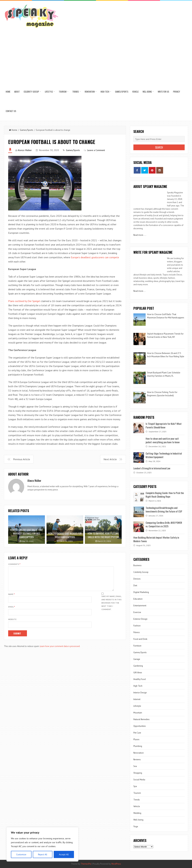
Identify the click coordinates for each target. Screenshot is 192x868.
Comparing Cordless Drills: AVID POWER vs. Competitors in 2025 (164, 524)
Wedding (137, 813)
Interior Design (140, 693)
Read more (138, 235)
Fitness (137, 632)
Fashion (137, 626)
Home (8, 92)
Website (12, 623)
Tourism (63, 92)
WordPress (116, 864)
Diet (135, 585)
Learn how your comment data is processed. (60, 650)
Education (138, 599)
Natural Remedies (141, 719)
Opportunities (140, 726)
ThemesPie (86, 864)
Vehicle (135, 92)
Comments (14, 564)
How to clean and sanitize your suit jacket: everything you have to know (163, 440)
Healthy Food (140, 679)
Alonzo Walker (25, 150)
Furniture (137, 646)
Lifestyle (49, 92)
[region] (42, 844)
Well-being (147, 92)
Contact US (11, 111)
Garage (137, 659)
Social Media (139, 780)
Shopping (138, 773)
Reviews (137, 760)
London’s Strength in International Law (152, 468)
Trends (76, 92)
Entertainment (140, 606)
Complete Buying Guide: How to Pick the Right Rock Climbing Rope (165, 495)
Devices (137, 579)
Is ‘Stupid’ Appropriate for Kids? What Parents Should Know (164, 425)
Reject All (43, 854)
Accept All (64, 854)
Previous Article (22, 459)
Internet (137, 699)
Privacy (177, 92)
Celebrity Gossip (31, 92)
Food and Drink (140, 639)
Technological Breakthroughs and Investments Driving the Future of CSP (164, 510)
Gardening (138, 666)
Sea (135, 766)
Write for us (163, 92)
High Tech (105, 92)
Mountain (138, 713)
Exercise (137, 612)
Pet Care (137, 733)
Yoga (136, 826)
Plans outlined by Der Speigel (24, 301)
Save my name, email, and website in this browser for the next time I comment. (111, 607)
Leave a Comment (96, 150)
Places (136, 739)
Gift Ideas (138, 673)
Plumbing (138, 746)
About (17, 92)
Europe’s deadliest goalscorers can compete (95, 257)
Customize (21, 854)
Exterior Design (140, 619)
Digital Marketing (141, 592)
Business (137, 565)
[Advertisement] (96, 57)
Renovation (90, 92)
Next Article (110, 459)
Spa (135, 786)
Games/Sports (122, 92)
